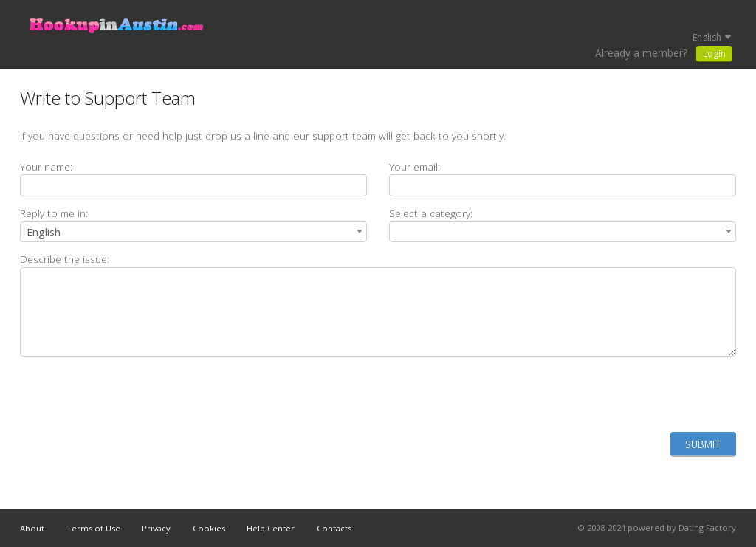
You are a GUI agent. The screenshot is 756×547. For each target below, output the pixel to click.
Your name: (46, 166)
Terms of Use (93, 528)
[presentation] (624, 394)
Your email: (415, 166)
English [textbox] (44, 232)
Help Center (271, 528)
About (32, 528)
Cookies (209, 528)
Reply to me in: (54, 213)
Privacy (156, 528)
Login (714, 54)
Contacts (334, 528)
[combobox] (193, 232)
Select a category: (431, 213)
